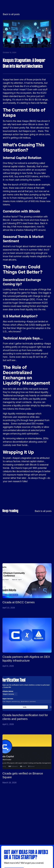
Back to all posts (11, 14)
